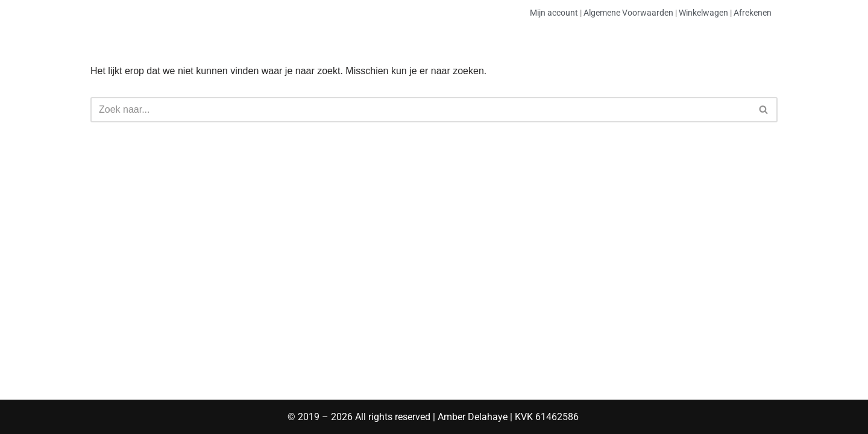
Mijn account (554, 13)
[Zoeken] (420, 110)
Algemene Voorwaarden (628, 13)
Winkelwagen (703, 13)
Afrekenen (753, 13)
